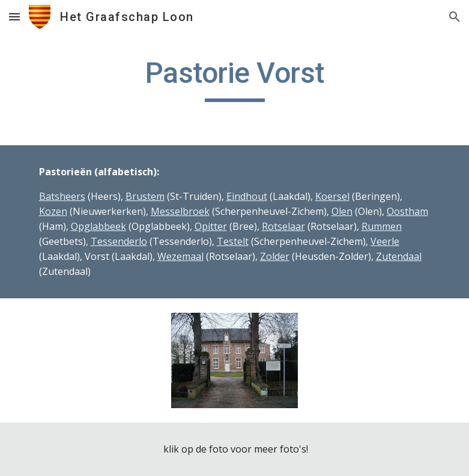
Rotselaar (283, 226)
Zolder (275, 256)
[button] (14, 17)
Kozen (53, 211)
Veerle (385, 241)
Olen (342, 211)
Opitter (211, 226)
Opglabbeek (98, 226)
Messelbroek (180, 211)
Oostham (407, 211)
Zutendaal (399, 256)
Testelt (233, 241)
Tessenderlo (119, 241)
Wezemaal (180, 256)
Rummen (382, 226)
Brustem (145, 196)
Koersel (332, 196)
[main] (235, 79)
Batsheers (62, 196)
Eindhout (247, 196)
